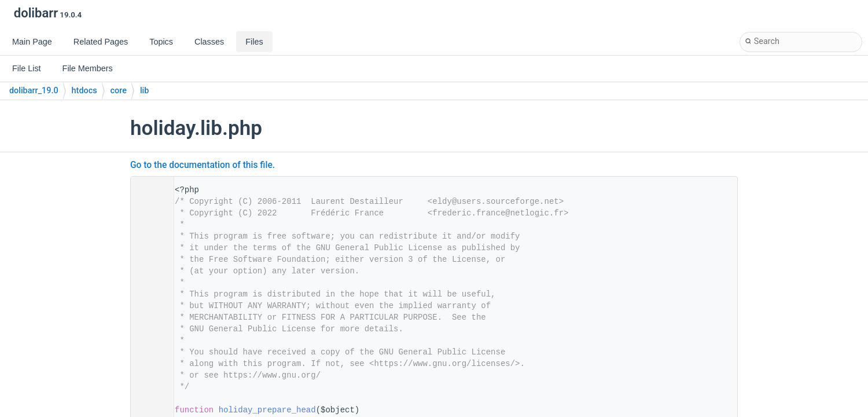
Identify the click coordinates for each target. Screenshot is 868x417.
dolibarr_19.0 (34, 91)
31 (149, 410)
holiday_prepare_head (267, 410)
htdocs (84, 91)
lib (144, 91)
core (119, 91)
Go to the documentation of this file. (203, 165)
